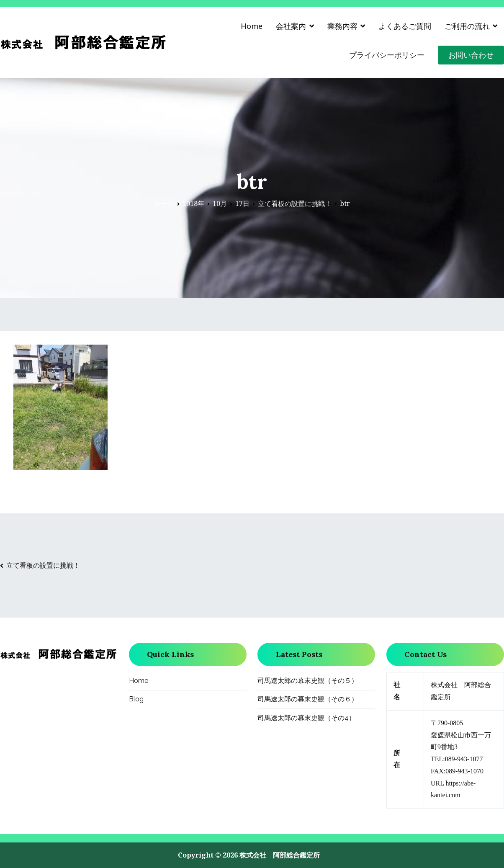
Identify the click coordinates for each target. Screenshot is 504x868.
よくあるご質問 (405, 26)
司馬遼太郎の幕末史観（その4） (306, 718)
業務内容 (342, 26)
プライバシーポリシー (387, 55)
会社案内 (291, 26)
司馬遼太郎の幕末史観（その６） (308, 699)
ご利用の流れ (467, 26)
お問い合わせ (471, 55)
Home (252, 26)
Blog (136, 699)
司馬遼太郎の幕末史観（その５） (308, 681)
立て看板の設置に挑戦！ (43, 565)
